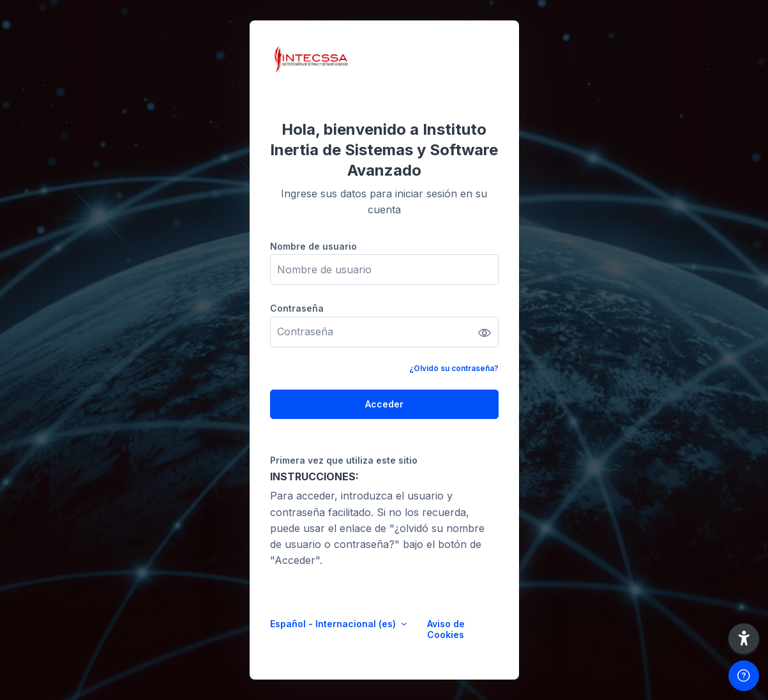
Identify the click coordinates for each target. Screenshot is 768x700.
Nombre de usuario (313, 246)
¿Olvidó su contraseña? (454, 368)
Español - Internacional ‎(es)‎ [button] (334, 624)
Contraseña (297, 308)
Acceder (384, 404)
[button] (744, 639)
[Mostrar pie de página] (744, 676)
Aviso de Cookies (446, 629)
